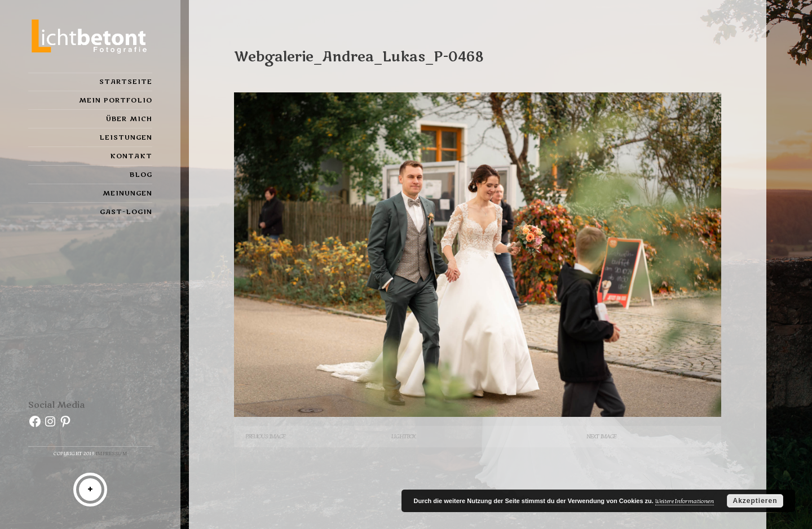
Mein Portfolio (116, 100)
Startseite (126, 82)
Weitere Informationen (685, 501)
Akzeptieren (755, 501)
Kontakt (131, 156)
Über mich (129, 119)
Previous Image (265, 436)
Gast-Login (126, 212)
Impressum (112, 454)
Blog (141, 175)
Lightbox (403, 436)
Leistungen (126, 137)
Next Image (601, 436)
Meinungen (127, 193)
